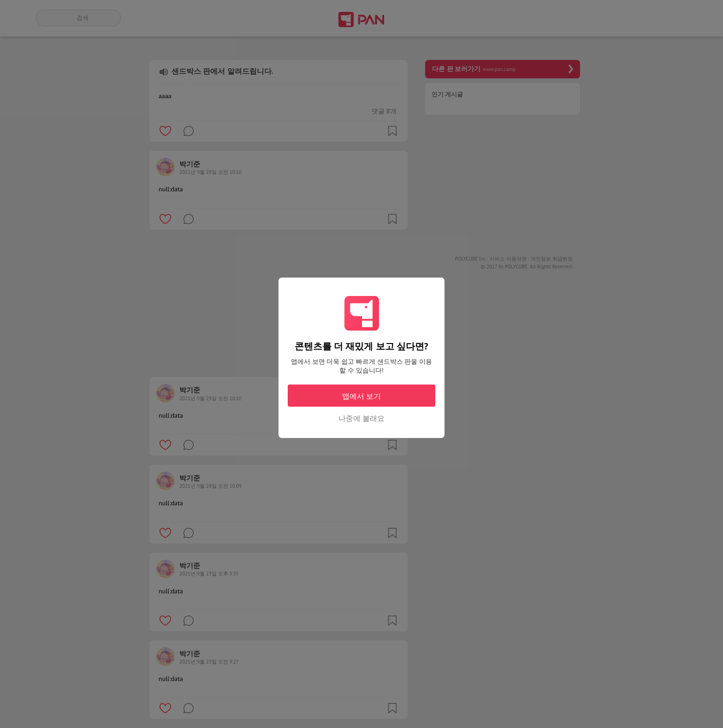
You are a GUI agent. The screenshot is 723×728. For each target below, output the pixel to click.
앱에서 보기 (361, 396)
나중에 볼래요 (361, 418)
